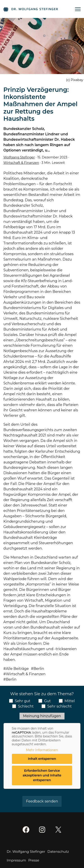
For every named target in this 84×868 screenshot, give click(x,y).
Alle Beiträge (17, 669)
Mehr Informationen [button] (42, 750)
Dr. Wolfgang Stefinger (26, 852)
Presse (34, 860)
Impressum (16, 860)
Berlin (39, 669)
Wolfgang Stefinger (19, 157)
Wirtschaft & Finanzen (21, 163)
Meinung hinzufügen (42, 716)
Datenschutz (58, 852)
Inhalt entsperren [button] (42, 759)
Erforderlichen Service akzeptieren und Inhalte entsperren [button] (42, 775)
